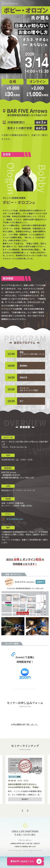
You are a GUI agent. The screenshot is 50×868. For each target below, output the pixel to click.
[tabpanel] (25, 780)
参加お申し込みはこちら (22, 861)
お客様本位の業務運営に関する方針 (25, 846)
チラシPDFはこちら (15, 519)
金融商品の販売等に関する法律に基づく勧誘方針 (25, 843)
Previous (22, 811)
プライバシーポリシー (25, 840)
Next (28, 811)
